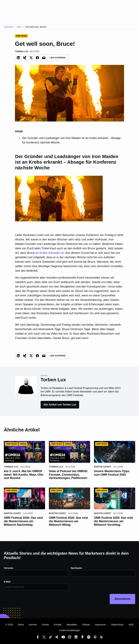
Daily (19, 27)
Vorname (9, 568)
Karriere (33, 625)
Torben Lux (11, 467)
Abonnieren (122, 599)
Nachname (77, 568)
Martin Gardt (103, 467)
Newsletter (72, 625)
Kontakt (58, 625)
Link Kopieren (58, 58)
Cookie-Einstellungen (69, 630)
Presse (45, 625)
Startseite (9, 27)
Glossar (86, 625)
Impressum (101, 625)
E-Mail (7, 582)
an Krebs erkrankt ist (50, 253)
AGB (131, 625)
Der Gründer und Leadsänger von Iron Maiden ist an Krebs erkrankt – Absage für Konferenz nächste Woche (71, 140)
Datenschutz (117, 625)
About (21, 625)
